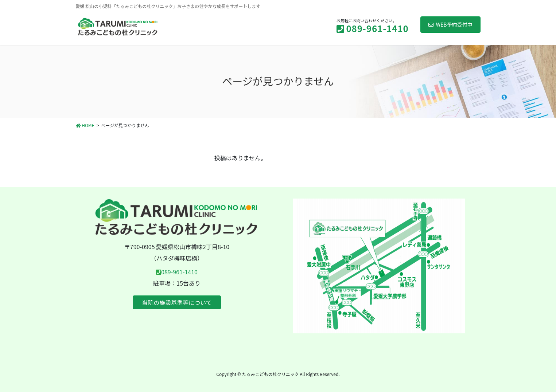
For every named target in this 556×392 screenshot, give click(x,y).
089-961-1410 (179, 272)
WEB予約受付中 (450, 24)
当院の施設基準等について (177, 302)
